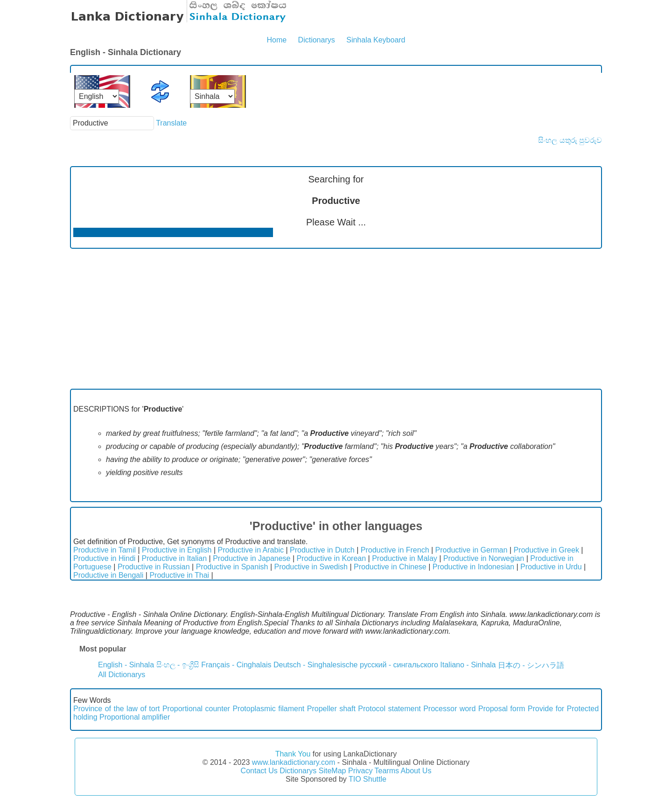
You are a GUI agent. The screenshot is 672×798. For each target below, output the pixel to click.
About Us (416, 771)
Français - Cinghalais (236, 665)
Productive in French (395, 550)
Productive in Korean (332, 558)
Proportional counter (196, 709)
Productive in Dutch (322, 550)
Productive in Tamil (105, 550)
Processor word (449, 709)
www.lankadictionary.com (294, 762)
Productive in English (177, 550)
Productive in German (472, 550)
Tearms (387, 771)
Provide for (546, 709)
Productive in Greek (546, 550)
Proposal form (502, 709)
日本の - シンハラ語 (531, 665)
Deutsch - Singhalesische (316, 665)
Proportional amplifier (135, 717)
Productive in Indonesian (473, 567)
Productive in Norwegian (484, 558)
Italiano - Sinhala (468, 665)
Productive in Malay (405, 558)
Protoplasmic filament (268, 709)
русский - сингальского (399, 665)
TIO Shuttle (367, 779)
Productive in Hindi (104, 558)
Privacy (360, 771)
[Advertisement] (336, 319)
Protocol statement (389, 709)
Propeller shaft (331, 709)
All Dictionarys (122, 675)
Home (276, 40)
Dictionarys (317, 40)
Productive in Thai (179, 575)
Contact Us (259, 771)
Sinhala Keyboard (376, 40)
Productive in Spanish (232, 567)
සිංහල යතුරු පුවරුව (570, 140)
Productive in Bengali (108, 575)
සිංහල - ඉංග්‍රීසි (178, 665)
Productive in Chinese (390, 567)
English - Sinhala (126, 665)
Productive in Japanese (252, 558)
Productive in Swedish (311, 567)
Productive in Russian (154, 567)
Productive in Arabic (251, 550)
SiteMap (332, 771)
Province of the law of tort (116, 709)
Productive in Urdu (551, 567)
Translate (171, 123)
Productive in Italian (174, 558)
